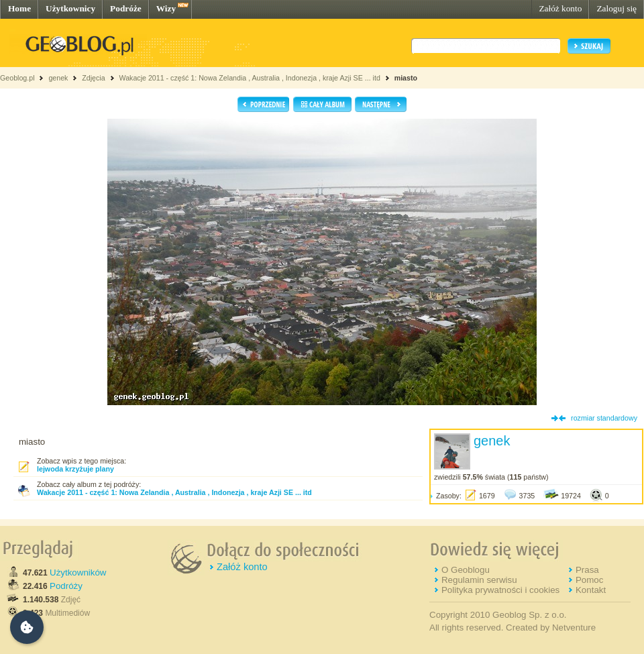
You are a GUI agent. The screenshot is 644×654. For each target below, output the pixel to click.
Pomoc (589, 580)
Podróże (126, 8)
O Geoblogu (466, 570)
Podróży (66, 586)
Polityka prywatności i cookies (500, 590)
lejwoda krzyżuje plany (75, 469)
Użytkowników (78, 573)
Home (19, 8)
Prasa (587, 570)
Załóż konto (560, 8)
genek (58, 78)
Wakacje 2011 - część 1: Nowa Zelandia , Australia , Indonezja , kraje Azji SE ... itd (249, 78)
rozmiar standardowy (604, 418)
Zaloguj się (616, 8)
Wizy (166, 8)
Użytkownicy (70, 8)
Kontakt (591, 590)
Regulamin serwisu (479, 580)
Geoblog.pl (17, 78)
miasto (406, 78)
